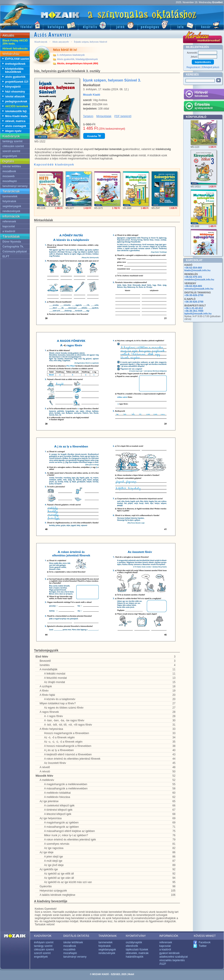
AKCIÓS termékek (17, 106)
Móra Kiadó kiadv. (17, 116)
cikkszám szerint (13, 146)
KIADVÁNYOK (43, 936)
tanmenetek (10, 196)
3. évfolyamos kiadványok (71, 55)
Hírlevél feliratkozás (15, 49)
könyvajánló (13, 87)
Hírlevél (204, 95)
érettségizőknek (15, 64)
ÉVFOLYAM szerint (17, 59)
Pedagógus (154, 25)
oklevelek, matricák (137, 953)
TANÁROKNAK (108, 936)
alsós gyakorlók (15, 77)
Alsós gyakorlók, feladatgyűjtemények (77, 59)
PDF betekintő (123, 116)
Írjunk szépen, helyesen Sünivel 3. (112, 80)
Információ (183, 25)
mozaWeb (69, 950)
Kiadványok (41, 42)
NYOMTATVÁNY (136, 936)
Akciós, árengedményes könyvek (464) (78, 63)
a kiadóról (9, 231)
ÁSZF (163, 964)
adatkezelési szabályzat (174, 957)
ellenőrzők (132, 946)
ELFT (6, 256)
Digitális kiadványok (94, 25)
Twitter (203, 946)
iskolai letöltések (73, 942)
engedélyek (10, 156)
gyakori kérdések (170, 953)
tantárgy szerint (12, 141)
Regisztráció (193, 67)
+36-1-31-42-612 (194, 308)
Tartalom (88, 116)
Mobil (131, 974)
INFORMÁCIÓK (169, 936)
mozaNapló (10, 181)
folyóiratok (9, 201)
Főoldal (21, 25)
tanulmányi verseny (15, 186)
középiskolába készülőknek (14, 70)
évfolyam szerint (44, 942)
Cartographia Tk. (13, 247)
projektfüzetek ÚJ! (17, 82)
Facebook (205, 942)
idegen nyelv (13, 131)
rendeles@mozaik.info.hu (199, 279)
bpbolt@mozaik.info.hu (198, 314)
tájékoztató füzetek (137, 950)
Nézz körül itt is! (65, 50)
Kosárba (94, 136)
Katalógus (61, 25)
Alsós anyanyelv (61, 42)
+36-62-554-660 (193, 268)
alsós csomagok (16, 126)
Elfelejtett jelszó (211, 67)
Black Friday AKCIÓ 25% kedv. (15, 42)
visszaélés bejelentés (172, 960)
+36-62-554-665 (193, 286)
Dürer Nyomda (12, 242)
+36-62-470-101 (193, 277)
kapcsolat (9, 226)
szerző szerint (11, 151)
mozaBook (9, 171)
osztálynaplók (134, 942)
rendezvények (11, 211)
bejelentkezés (203, 62)
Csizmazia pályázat (15, 251)
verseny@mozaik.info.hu (199, 289)
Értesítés (204, 107)
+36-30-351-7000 (194, 311)
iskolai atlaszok (15, 97)
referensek (9, 221)
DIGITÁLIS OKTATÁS (76, 936)
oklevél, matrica (15, 121)
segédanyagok (12, 206)
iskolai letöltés (12, 166)
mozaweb (9, 176)
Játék (124, 25)
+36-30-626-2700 (194, 295)
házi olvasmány (15, 92)
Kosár (210, 25)
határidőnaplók (135, 957)
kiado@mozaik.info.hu (197, 270)
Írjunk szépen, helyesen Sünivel (90, 42)
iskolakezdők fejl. (16, 111)
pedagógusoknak (16, 101)
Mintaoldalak (104, 116)
